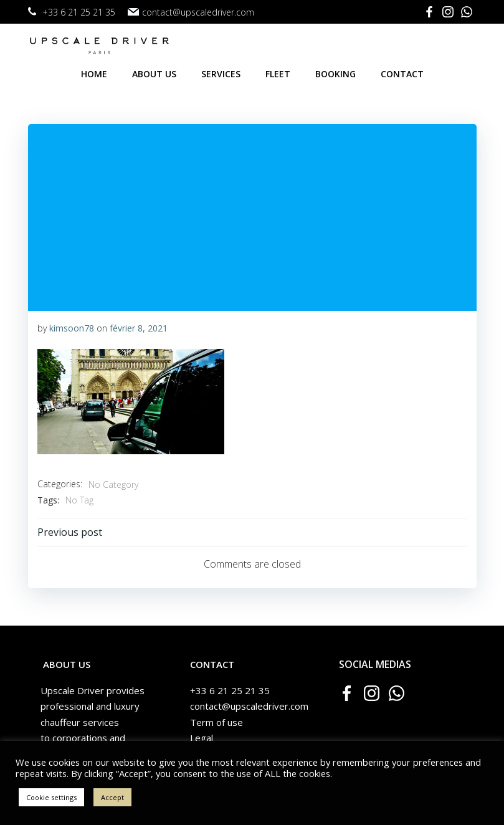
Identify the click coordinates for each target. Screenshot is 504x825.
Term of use (216, 722)
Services (221, 74)
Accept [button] (112, 797)
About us (154, 74)
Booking (335, 74)
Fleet (278, 74)
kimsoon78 (72, 328)
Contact (402, 74)
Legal (202, 738)
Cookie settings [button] (51, 797)
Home (94, 74)
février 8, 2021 (139, 328)
